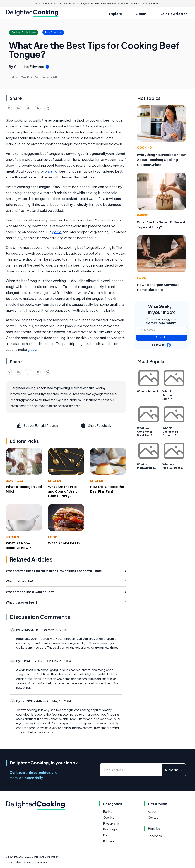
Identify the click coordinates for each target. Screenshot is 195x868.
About (152, 811)
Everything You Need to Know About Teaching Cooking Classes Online (161, 160)
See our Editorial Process (37, 426)
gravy (32, 349)
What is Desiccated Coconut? (170, 432)
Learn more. (154, 4)
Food (53, 537)
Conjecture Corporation (45, 857)
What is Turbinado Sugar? (169, 395)
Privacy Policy (13, 862)
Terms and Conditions (35, 862)
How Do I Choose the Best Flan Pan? (107, 489)
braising (51, 171)
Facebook (155, 836)
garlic (57, 232)
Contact (154, 817)
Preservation (112, 823)
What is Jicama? (148, 391)
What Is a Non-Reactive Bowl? (19, 545)
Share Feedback (96, 426)
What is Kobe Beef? (64, 543)
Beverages (15, 481)
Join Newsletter (174, 14)
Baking (143, 215)
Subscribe (161, 337)
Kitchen (54, 481)
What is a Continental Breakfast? (145, 432)
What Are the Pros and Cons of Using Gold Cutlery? (63, 491)
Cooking (144, 148)
